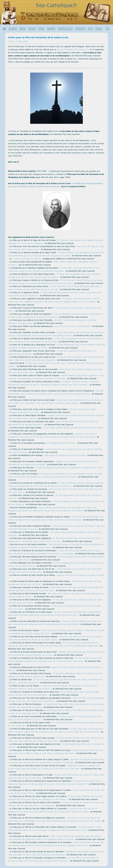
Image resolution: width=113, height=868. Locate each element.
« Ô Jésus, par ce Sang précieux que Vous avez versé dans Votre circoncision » (54, 608)
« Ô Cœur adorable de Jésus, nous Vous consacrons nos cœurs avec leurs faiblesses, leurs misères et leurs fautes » (56, 740)
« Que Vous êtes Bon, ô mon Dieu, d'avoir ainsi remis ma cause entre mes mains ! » (55, 491)
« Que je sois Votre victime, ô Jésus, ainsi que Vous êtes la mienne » (55, 669)
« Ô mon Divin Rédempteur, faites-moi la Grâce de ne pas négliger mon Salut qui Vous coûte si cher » (55, 675)
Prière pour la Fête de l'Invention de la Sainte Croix (38, 38)
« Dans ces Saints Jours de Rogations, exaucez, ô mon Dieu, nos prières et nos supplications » (56, 700)
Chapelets (51, 28)
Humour (99, 28)
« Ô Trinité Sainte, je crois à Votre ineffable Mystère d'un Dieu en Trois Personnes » (56, 724)
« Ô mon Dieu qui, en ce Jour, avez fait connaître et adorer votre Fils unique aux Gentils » (55, 601)
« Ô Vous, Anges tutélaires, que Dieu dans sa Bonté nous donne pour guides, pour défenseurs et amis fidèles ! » (55, 798)
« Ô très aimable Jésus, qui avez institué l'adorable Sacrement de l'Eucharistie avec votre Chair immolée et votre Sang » (55, 660)
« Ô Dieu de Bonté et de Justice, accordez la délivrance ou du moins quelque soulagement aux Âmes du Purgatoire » (55, 316)
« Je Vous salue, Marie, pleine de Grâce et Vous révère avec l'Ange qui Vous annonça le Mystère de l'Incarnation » (54, 270)
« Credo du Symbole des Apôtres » (27, 259)
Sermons (32, 28)
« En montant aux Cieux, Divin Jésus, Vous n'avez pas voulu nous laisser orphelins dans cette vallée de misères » (56, 706)
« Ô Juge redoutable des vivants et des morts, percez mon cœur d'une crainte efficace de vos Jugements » (54, 294)
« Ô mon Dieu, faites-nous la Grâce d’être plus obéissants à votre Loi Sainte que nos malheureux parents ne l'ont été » (54, 288)
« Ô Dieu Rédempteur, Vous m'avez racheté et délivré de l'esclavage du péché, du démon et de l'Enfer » (56, 347)
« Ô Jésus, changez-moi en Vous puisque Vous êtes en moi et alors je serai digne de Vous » (55, 565)
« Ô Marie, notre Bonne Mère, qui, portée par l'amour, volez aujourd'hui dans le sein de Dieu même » (56, 777)
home (4, 29)
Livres (90, 28)
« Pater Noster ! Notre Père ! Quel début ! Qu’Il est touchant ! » (53, 264)
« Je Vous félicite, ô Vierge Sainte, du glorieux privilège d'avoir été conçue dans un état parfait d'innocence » (53, 860)
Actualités (13, 28)
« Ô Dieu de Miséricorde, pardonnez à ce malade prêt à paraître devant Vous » (69, 468)
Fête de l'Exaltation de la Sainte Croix (73, 50)
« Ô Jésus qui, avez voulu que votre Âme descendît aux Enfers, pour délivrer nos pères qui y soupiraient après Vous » (55, 681)
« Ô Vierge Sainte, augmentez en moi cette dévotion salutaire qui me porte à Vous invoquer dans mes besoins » (54, 276)
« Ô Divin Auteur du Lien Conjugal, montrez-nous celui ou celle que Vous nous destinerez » (55, 451)
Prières (41, 28)
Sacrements (80, 28)
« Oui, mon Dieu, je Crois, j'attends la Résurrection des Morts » (54, 310)
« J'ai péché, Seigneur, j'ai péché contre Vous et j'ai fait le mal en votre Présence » (56, 503)
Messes (23, 28)
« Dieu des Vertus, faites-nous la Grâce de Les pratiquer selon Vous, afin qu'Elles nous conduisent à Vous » (56, 393)
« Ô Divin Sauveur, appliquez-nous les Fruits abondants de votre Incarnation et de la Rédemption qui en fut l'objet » (55, 340)
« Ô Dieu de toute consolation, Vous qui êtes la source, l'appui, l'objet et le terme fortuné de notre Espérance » (56, 359)
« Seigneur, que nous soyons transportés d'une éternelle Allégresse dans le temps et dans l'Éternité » (56, 417)
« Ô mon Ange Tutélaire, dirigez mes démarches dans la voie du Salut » (73, 428)
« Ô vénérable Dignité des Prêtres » (61, 443)
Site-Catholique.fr (56, 6)
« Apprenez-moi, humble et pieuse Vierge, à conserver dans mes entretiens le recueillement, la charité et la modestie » (56, 761)
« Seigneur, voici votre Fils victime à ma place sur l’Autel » (56, 577)
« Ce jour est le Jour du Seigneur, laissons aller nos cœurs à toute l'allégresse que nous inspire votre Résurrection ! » (53, 688)
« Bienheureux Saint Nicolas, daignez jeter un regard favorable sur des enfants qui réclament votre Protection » (56, 853)
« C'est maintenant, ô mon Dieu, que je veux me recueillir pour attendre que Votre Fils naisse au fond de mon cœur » (56, 589)
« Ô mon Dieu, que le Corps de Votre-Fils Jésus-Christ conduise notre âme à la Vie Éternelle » (55, 571)
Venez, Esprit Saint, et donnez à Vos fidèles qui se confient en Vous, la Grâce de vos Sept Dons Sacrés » (56, 712)
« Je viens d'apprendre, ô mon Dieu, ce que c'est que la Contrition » (55, 497)
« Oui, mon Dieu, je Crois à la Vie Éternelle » (72, 327)
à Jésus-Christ (22, 42)
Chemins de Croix (65, 28)
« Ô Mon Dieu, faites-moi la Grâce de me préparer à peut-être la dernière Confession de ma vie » (56, 528)
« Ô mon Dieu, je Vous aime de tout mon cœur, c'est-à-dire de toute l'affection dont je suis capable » (56, 365)
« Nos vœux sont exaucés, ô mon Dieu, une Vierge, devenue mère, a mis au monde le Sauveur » (56, 595)
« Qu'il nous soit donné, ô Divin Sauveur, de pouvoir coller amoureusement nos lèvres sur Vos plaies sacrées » (55, 638)
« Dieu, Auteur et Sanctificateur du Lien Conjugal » (65, 456)
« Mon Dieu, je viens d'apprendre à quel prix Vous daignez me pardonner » (55, 534)
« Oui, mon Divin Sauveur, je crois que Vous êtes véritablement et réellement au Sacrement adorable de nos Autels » (56, 546)
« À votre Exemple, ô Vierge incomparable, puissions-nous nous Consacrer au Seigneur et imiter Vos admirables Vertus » (55, 829)
